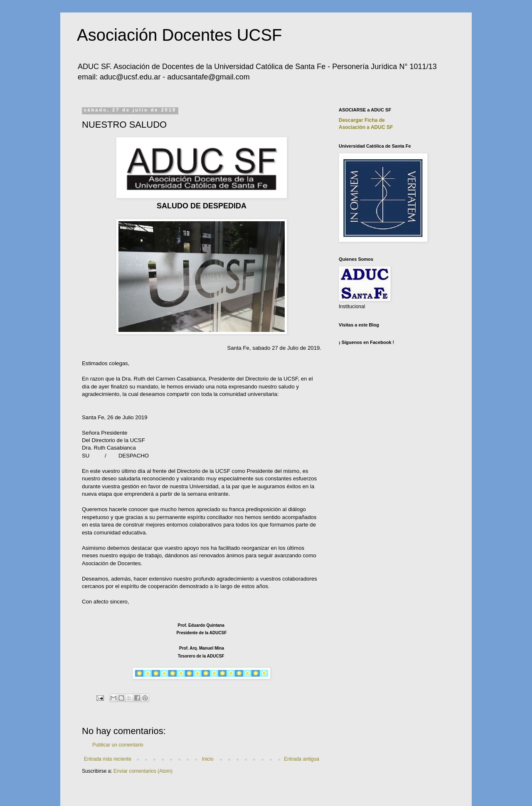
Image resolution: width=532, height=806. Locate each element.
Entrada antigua (302, 759)
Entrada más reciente (108, 759)
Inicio (208, 759)
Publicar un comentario (118, 745)
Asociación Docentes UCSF (180, 35)
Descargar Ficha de (362, 120)
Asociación (366, 127)
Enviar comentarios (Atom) (143, 771)
